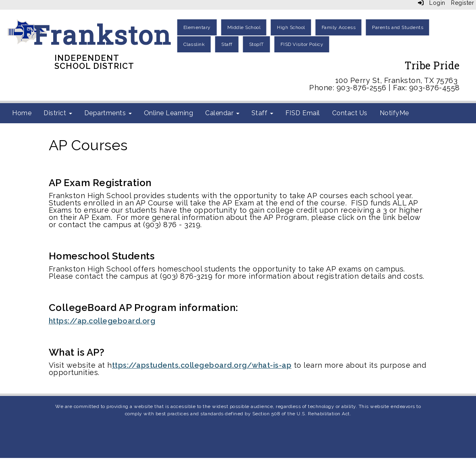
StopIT (257, 44)
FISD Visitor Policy (302, 44)
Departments (108, 113)
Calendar (222, 113)
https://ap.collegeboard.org (102, 321)
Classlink (194, 44)
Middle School (244, 27)
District (58, 113)
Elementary (197, 27)
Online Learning (169, 113)
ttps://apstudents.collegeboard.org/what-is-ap (202, 365)
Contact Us (350, 113)
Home (22, 113)
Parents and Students (398, 27)
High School (291, 27)
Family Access (339, 27)
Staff (227, 44)
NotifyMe (394, 113)
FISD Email (303, 113)
